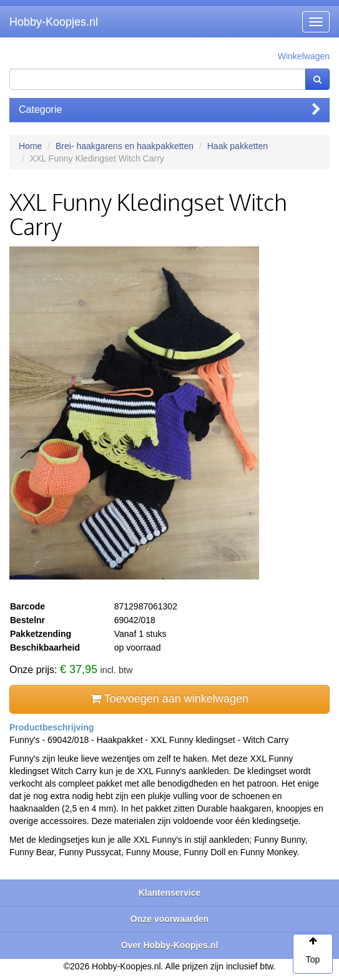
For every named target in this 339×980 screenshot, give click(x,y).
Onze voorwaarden (169, 919)
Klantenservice (170, 893)
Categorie (169, 109)
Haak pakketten (238, 146)
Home (30, 146)
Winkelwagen (304, 56)
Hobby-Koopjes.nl (54, 22)
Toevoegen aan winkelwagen (169, 699)
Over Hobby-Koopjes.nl (170, 945)
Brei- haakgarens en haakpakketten (125, 146)
